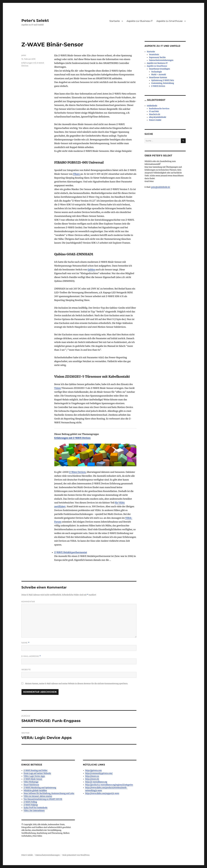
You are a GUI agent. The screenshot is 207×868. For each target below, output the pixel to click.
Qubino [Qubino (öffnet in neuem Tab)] (91, 270)
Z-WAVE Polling (30, 802)
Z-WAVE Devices (158, 86)
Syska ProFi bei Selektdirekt (36, 808)
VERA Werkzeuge (31, 782)
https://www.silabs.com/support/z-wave (102, 793)
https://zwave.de (92, 779)
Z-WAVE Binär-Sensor (33, 779)
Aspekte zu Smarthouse (170, 21)
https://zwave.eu (92, 776)
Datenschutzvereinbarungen (161, 60)
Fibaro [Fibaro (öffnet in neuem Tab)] (77, 174)
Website (26, 669)
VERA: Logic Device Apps (34, 776)
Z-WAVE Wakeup (31, 805)
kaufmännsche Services (159, 109)
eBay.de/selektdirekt (158, 117)
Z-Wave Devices (77, 472)
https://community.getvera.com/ (99, 773)
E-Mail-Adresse (31, 656)
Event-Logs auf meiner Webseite (37, 773)
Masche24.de (155, 114)
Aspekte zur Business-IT (140, 21)
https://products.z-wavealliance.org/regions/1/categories (109, 785)
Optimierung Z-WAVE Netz (163, 80)
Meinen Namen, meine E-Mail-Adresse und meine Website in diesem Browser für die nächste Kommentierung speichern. (76, 684)
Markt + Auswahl (158, 75)
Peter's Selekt (35, 20)
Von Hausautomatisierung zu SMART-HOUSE (43, 799)
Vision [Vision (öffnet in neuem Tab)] (58, 388)
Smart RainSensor (31, 785)
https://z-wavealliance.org (96, 782)
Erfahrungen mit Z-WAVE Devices (72, 438)
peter (24, 55)
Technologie (156, 72)
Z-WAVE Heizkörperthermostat (71, 552)
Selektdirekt (152, 106)
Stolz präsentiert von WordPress (76, 855)
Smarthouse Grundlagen (159, 69)
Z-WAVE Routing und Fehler (36, 770)
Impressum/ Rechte (157, 57)
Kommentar (28, 601)
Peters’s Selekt (155, 120)
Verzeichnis (154, 55)
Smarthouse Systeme (158, 77)
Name (26, 643)
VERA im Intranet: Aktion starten (38, 796)
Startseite (115, 21)
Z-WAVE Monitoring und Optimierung (40, 788)
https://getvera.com (94, 770)
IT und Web (154, 111)
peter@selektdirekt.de (160, 187)
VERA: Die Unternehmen (34, 811)
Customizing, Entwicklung (163, 83)
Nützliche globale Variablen (35, 791)
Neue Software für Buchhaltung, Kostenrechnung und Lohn (49, 793)
